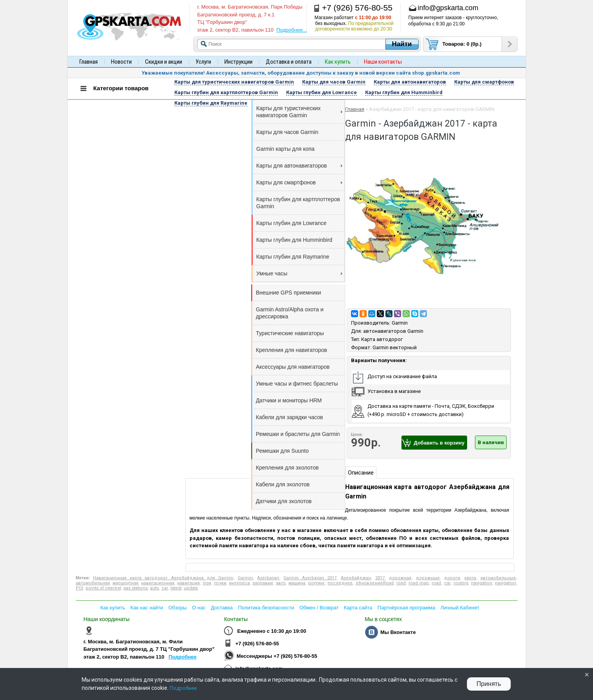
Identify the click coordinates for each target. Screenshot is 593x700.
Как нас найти (147, 608)
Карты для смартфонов (299, 182)
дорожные (428, 578)
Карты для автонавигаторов (299, 166)
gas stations (135, 588)
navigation (482, 583)
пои (207, 583)
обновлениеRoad (375, 583)
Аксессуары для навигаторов (293, 367)
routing (461, 583)
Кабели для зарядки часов (290, 417)
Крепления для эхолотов (288, 468)
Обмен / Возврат (319, 608)
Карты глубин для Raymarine (293, 257)
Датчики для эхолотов (284, 501)
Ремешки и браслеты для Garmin (298, 434)
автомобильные (498, 578)
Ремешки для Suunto (282, 451)
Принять (489, 684)
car (447, 583)
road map (419, 583)
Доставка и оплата (289, 62)
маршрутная (125, 583)
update (191, 588)
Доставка (222, 608)
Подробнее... (292, 30)
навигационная (158, 583)
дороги (452, 578)
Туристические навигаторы (290, 333)
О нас (199, 608)
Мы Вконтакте (398, 632)
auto (155, 588)
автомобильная (93, 583)
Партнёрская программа (406, 608)
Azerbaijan (268, 578)
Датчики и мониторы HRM (289, 400)
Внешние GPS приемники (289, 293)
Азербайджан (356, 578)
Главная (89, 62)
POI (80, 588)
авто (281, 583)
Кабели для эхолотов (283, 484)
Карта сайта (358, 608)
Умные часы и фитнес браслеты (297, 384)
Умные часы (299, 273)
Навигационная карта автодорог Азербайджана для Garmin (163, 578)
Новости (121, 62)
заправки (263, 583)
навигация (188, 583)
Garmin (400, 323)
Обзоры (178, 608)
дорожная (400, 578)
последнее (340, 583)
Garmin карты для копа (286, 149)
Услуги (203, 62)
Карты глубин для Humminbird (295, 240)
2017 (380, 578)
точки (220, 583)
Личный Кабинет (460, 608)
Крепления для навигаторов (292, 350)
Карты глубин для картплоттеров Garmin (298, 203)
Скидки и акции (164, 62)
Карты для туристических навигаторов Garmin (299, 112)
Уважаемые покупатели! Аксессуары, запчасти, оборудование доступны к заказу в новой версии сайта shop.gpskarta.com (301, 73)
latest (176, 588)
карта (470, 578)
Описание (361, 473)
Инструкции (238, 62)
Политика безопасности (266, 608)
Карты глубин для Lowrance (292, 223)
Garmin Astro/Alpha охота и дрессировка (290, 313)
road (401, 583)
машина (297, 583)
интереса (239, 583)
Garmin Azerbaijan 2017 (310, 578)
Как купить (113, 608)
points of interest (103, 588)
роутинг (316, 583)
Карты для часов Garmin (288, 132)
